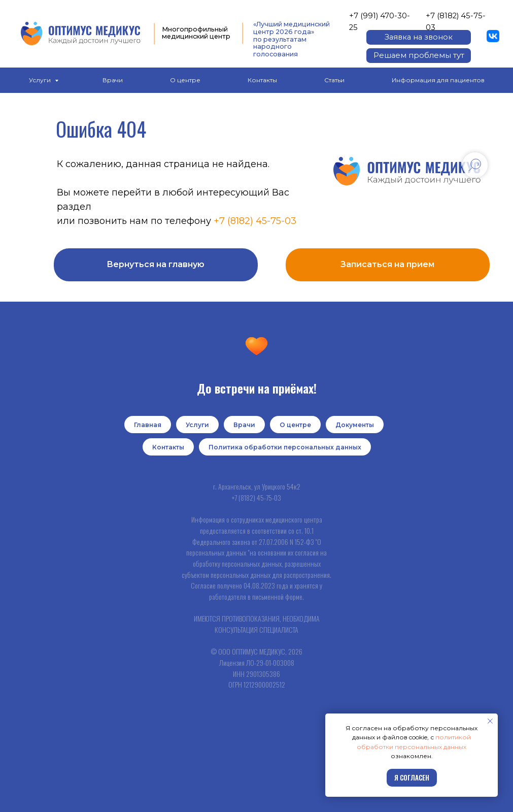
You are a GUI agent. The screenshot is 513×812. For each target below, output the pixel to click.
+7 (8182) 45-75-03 (255, 221)
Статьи (334, 80)
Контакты (262, 80)
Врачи (113, 80)
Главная (148, 425)
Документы (355, 425)
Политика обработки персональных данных (285, 447)
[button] (418, 37)
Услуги (41, 80)
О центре (185, 80)
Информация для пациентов (438, 80)
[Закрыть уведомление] (490, 721)
